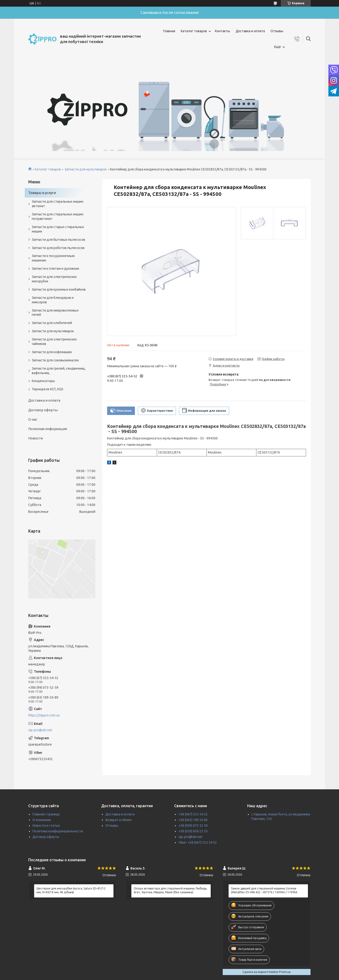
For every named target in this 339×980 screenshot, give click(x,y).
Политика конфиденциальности (58, 831)
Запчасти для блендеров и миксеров (53, 300)
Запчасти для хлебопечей (52, 323)
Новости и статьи (46, 826)
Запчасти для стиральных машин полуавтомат (58, 216)
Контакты (222, 31)
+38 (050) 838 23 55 (193, 831)
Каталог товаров (194, 31)
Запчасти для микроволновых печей (55, 313)
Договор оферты (43, 410)
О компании (42, 820)
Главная (169, 31)
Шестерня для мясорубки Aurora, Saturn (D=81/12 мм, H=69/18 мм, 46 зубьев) (71, 890)
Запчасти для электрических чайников (54, 342)
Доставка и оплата (250, 31)
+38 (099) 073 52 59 (193, 826)
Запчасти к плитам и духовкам (55, 269)
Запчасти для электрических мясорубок (54, 279)
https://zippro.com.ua (44, 715)
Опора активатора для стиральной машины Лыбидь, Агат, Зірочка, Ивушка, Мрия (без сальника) (170, 890)
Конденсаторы (43, 381)
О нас (33, 419)
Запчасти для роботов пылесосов (58, 248)
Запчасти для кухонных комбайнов (59, 289)
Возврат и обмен (119, 820)
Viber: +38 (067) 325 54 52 (198, 842)
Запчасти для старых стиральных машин (58, 229)
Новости (36, 438)
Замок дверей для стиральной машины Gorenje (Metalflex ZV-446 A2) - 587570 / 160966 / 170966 (264, 890)
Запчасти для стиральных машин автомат (58, 204)
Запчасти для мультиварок (86, 169)
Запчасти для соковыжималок (55, 360)
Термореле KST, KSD (48, 389)
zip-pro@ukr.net (40, 730)
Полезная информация (48, 429)
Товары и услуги (42, 193)
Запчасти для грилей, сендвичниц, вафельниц (59, 371)
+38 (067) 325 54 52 (193, 814)
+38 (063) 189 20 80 (193, 820)
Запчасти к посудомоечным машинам (53, 258)
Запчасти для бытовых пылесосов (59, 240)
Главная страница (46, 814)
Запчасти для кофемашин (52, 352)
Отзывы (277, 31)
